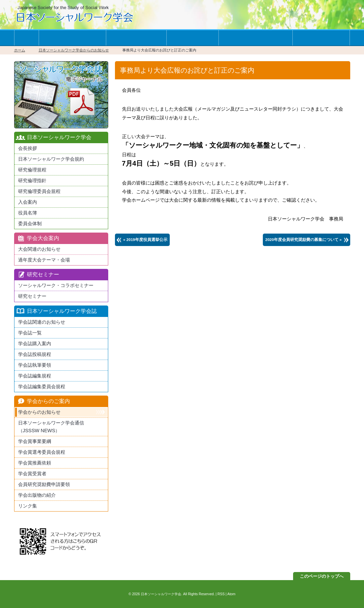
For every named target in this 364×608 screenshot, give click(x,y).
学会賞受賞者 (32, 474)
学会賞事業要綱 (35, 441)
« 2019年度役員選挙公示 (145, 240)
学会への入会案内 (72, 38)
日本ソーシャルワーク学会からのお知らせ (74, 50)
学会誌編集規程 (35, 376)
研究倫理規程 (32, 170)
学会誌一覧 (192, 38)
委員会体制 (30, 224)
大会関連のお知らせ (39, 249)
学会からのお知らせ (255, 38)
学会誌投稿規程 (35, 354)
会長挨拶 (28, 148)
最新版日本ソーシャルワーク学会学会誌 (61, 95)
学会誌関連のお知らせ (42, 322)
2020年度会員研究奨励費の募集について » (303, 240)
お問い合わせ (321, 38)
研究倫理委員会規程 (39, 191)
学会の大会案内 (136, 38)
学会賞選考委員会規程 (42, 452)
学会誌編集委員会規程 (42, 387)
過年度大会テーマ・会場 (44, 260)
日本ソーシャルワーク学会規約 (51, 159)
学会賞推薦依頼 (35, 463)
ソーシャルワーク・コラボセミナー (56, 285)
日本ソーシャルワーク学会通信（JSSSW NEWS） (51, 427)
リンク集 (28, 506)
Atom (231, 594)
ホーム (26, 38)
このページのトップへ (322, 576)
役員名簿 (28, 213)
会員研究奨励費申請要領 (44, 484)
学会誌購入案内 (35, 343)
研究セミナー (32, 296)
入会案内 (28, 202)
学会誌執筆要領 (35, 365)
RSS (221, 594)
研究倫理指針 (32, 180)
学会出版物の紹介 (37, 495)
